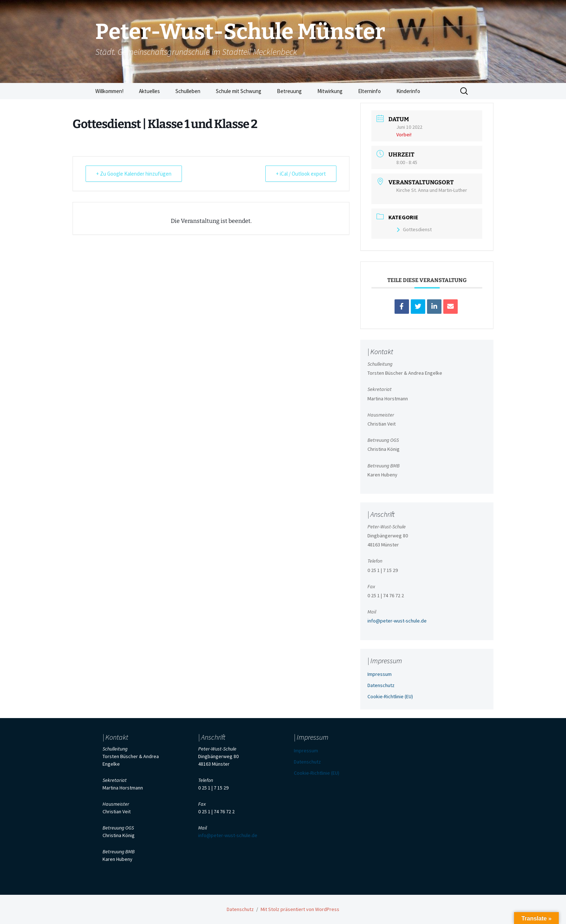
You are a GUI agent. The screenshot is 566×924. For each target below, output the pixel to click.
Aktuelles (149, 91)
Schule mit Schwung (239, 91)
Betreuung (289, 91)
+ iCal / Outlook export (301, 174)
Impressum (380, 674)
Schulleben (188, 91)
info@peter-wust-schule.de (397, 621)
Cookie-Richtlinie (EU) (390, 696)
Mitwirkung (330, 91)
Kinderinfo (408, 91)
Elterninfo (369, 91)
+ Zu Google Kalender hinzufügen (134, 174)
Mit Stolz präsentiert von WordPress (300, 909)
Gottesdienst (414, 229)
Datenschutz (381, 685)
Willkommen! (109, 91)
